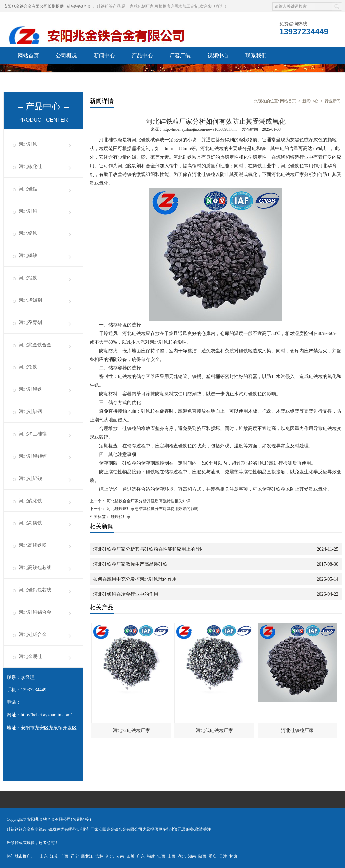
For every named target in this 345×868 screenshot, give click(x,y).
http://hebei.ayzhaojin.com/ (46, 715)
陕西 (202, 856)
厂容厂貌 (180, 55)
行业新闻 (333, 101)
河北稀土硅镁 (33, 434)
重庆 (213, 856)
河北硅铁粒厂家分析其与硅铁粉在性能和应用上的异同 (149, 549)
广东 (141, 856)
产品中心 (142, 55)
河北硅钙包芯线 (35, 590)
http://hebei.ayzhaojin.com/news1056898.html (200, 129)
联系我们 (256, 55)
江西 (161, 856)
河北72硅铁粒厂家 (131, 730)
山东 (44, 856)
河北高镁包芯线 (35, 568)
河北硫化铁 (30, 501)
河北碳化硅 (30, 166)
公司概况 (66, 55)
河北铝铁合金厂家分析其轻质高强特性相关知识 (148, 501)
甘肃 (233, 856)
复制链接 (81, 819)
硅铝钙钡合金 (79, 6)
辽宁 (75, 856)
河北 (110, 856)
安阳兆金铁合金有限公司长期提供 (34, 6)
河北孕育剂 (30, 322)
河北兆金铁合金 (35, 345)
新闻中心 (104, 55)
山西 (172, 856)
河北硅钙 (28, 211)
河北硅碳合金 (33, 634)
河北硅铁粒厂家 (297, 730)
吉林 (99, 856)
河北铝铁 (28, 367)
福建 (151, 856)
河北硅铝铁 (30, 389)
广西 (64, 856)
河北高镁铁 (30, 523)
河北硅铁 (28, 144)
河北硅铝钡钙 (33, 456)
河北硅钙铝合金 (35, 612)
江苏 (54, 856)
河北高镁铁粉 (33, 545)
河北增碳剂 (30, 300)
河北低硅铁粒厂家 (214, 730)
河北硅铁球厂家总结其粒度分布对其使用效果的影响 (152, 509)
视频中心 (218, 55)
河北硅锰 (28, 189)
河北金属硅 (30, 657)
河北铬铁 (28, 233)
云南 (120, 856)
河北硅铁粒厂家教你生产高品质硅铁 (130, 564)
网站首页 (28, 55)
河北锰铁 (28, 278)
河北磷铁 (28, 256)
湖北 (182, 856)
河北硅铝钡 (30, 478)
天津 (223, 856)
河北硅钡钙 (30, 412)
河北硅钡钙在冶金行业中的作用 (126, 594)
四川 (130, 856)
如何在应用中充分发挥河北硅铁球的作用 (135, 579)
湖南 (192, 856)
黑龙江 (87, 856)
